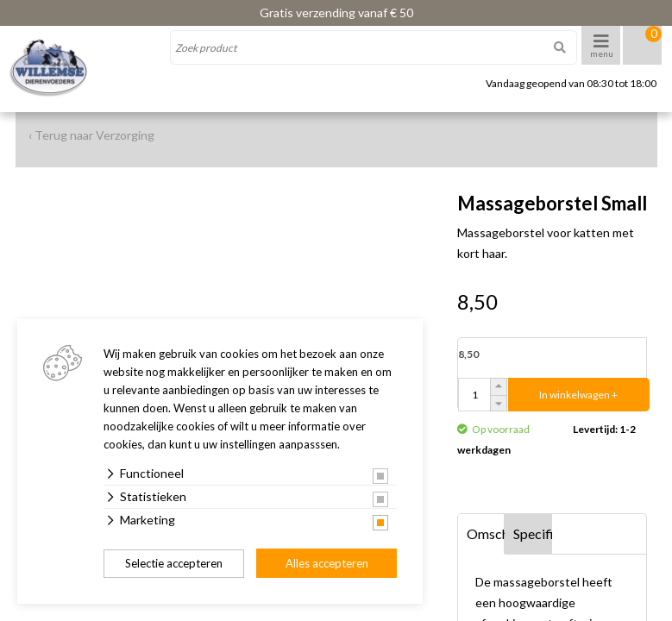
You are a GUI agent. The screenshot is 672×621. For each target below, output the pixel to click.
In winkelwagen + (578, 395)
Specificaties (533, 533)
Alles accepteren (327, 563)
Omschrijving (486, 533)
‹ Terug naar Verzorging (91, 135)
